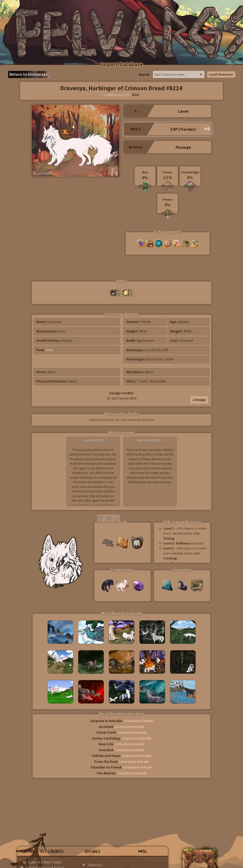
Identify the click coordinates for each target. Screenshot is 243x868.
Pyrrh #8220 (93, 440)
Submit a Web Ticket (45, 862)
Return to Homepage (29, 74)
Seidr (49, 350)
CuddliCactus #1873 (118, 95)
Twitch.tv (95, 865)
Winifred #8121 (150, 440)
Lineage (199, 400)
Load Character (221, 74)
